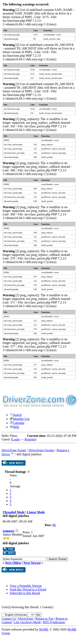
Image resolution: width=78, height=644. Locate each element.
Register (30, 439)
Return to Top (44, 619)
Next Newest (32, 563)
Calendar (17, 423)
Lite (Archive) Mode (27, 622)
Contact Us (9, 619)
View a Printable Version (26, 586)
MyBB (44, 629)
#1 (54, 525)
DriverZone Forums (41, 450)
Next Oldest (13, 563)
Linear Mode (36, 512)
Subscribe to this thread (25, 593)
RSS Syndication (54, 622)
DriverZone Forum (14, 450)
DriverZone (26, 619)
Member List (20, 419)
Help (14, 427)
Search (16, 415)
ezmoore (9, 531)
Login (16, 439)
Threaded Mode (14, 512)
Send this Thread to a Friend (28, 589)
